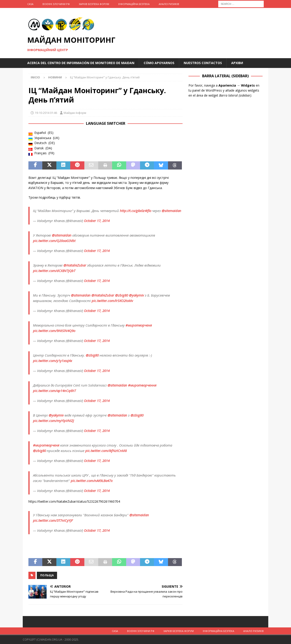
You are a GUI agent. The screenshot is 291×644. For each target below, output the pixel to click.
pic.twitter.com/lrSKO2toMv (112, 301)
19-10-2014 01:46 (46, 113)
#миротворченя (139, 325)
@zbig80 (122, 295)
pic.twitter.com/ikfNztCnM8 (106, 451)
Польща (47, 575)
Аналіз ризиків (169, 4)
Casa (30, 4)
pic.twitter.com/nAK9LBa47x (92, 481)
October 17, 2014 (97, 221)
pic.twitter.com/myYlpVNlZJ (53, 421)
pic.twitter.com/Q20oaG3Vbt (54, 241)
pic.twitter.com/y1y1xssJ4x (53, 361)
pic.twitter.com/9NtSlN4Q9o (54, 331)
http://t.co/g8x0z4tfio (135, 211)
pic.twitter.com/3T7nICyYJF (53, 520)
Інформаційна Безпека (134, 4)
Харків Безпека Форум (94, 4)
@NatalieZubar (75, 265)
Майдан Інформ (75, 113)
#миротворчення (142, 385)
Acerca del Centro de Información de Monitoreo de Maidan (81, 63)
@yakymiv (136, 295)
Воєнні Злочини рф (56, 4)
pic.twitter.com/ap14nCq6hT (54, 391)
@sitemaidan (171, 211)
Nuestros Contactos (203, 63)
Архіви (237, 63)
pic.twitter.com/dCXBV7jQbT (54, 271)
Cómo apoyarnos (159, 63)
